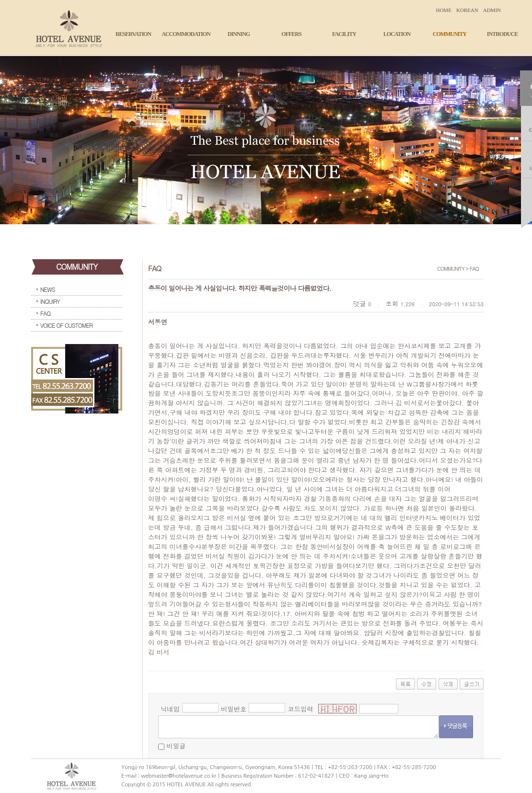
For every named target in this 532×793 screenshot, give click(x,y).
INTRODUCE (502, 34)
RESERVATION (133, 34)
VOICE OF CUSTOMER (66, 325)
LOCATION (397, 34)
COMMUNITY (450, 34)
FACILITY (344, 34)
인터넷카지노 (418, 518)
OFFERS (291, 34)
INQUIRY (50, 301)
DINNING (239, 34)
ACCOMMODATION (186, 34)
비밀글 (176, 746)
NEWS (47, 289)
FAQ (45, 313)
